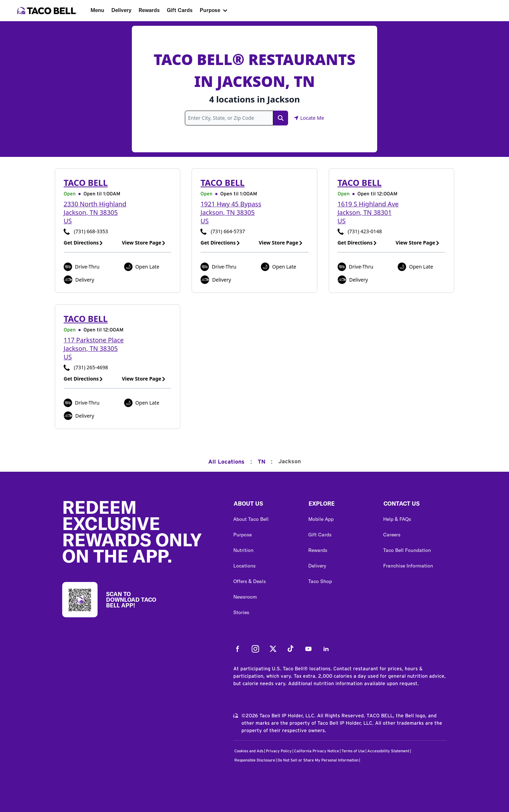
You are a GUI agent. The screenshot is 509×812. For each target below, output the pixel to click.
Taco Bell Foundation (407, 550)
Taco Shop (320, 581)
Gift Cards (180, 10)
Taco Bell (86, 183)
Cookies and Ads (249, 751)
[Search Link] (281, 118)
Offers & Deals (250, 581)
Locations (244, 566)
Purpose (210, 10)
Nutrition (243, 550)
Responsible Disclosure (255, 760)
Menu (97, 10)
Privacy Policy (279, 751)
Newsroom (245, 597)
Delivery (121, 10)
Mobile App (321, 519)
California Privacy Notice (317, 751)
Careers (392, 535)
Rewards (149, 10)
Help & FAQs (397, 519)
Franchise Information (408, 566)
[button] (265, 505)
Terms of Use (353, 751)
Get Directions (83, 243)
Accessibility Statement (388, 751)
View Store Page (144, 243)
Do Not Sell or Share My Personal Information (318, 760)
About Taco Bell (251, 519)
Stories (241, 612)
